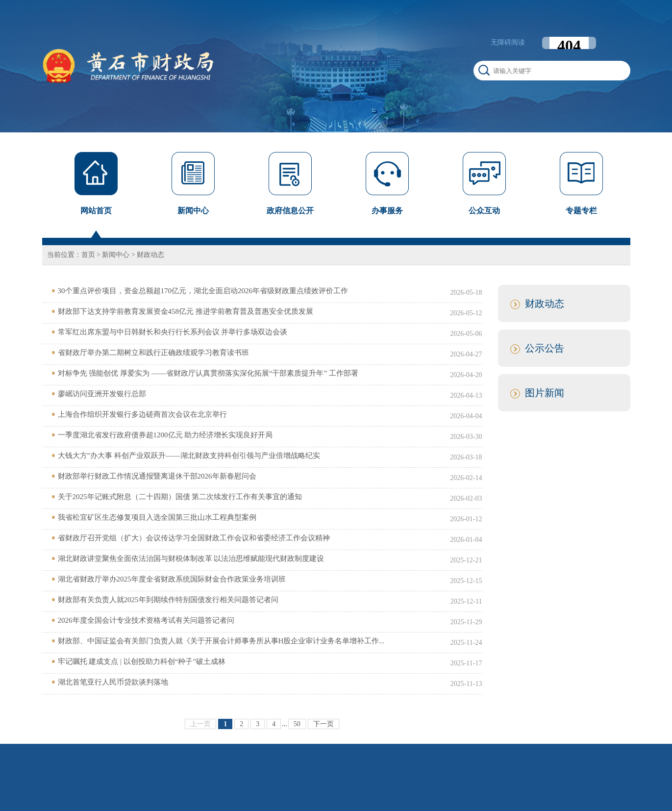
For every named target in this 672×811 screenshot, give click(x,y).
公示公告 (545, 348)
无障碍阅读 (508, 42)
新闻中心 (116, 255)
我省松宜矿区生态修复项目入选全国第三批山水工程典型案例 (157, 517)
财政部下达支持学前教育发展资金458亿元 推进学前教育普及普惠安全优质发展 (186, 311)
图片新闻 (545, 393)
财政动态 (150, 255)
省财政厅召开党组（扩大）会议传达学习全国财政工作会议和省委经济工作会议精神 (194, 538)
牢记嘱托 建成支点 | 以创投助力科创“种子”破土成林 (142, 661)
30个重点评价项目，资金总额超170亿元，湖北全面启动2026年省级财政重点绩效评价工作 (203, 291)
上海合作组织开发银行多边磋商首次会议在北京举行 (142, 414)
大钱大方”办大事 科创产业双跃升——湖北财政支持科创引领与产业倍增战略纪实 (189, 456)
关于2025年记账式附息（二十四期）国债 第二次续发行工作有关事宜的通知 (180, 497)
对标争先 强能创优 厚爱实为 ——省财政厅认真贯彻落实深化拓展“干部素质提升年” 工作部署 (208, 373)
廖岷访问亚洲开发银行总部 (102, 394)
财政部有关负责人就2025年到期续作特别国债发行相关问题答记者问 (168, 600)
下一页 (324, 724)
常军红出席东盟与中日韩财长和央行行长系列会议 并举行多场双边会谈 (173, 332)
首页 (88, 255)
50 (297, 724)
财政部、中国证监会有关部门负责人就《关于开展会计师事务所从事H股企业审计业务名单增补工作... (221, 641)
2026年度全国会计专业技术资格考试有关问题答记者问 (146, 620)
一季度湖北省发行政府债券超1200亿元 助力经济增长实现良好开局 (165, 435)
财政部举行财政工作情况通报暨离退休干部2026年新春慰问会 (157, 476)
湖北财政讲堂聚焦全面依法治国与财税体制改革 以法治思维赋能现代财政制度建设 (191, 558)
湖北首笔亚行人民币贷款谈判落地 (113, 682)
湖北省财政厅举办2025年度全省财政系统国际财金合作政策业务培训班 (172, 579)
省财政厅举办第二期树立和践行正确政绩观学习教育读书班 (153, 353)
